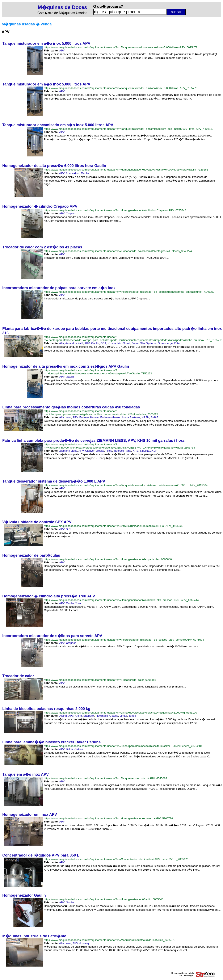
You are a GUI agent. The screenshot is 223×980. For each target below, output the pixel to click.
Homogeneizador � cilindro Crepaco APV (40, 206)
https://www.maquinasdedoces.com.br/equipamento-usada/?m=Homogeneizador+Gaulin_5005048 (104, 899)
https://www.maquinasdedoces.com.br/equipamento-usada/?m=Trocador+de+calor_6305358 (100, 680)
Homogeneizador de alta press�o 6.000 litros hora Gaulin (54, 166)
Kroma (112, 343)
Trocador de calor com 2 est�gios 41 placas (42, 247)
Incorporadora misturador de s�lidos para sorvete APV (52, 636)
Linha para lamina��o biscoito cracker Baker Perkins (51, 742)
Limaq (123, 716)
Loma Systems (131, 417)
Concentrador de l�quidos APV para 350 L (41, 855)
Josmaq (84, 943)
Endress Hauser (89, 417)
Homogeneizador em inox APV (30, 815)
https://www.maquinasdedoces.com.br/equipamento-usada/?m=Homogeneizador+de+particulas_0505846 (108, 559)
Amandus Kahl (74, 343)
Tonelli (132, 716)
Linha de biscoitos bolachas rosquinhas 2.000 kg (46, 709)
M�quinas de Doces (62, 7)
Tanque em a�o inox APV (26, 774)
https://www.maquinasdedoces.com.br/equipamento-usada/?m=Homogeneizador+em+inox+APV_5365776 (108, 818)
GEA (103, 343)
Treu (78, 603)
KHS (136, 451)
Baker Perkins (74, 749)
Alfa (62, 343)
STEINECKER (149, 451)
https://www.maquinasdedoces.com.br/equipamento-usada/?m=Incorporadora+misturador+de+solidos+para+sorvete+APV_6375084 (124, 640)
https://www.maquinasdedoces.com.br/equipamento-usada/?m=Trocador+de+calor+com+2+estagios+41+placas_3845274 (118, 251)
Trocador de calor (18, 676)
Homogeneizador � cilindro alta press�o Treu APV (49, 596)
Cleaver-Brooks (95, 451)
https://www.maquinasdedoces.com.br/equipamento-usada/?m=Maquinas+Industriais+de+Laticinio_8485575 (110, 940)
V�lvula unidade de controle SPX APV (37, 522)
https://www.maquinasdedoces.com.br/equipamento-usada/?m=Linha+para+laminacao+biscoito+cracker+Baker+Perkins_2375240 (123, 746)
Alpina (63, 716)
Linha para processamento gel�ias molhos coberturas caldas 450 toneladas (71, 407)
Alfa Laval (65, 417)
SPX (69, 529)
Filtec (109, 451)
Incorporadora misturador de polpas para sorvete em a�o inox (59, 288)
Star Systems (148, 343)
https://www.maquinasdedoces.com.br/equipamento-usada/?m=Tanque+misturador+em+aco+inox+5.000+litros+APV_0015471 (121, 47)
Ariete (78, 716)
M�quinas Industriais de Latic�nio (34, 936)
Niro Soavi (124, 343)
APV (62, 51)
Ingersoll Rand (122, 451)
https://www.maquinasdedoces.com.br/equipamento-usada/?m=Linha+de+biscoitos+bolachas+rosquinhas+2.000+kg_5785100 (120, 713)
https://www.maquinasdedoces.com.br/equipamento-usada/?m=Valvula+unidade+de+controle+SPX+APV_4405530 (113, 526)
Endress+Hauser (110, 417)
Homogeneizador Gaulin (24, 895)
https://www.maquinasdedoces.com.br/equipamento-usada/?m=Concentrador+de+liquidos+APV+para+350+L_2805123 (116, 859)
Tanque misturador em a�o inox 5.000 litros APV (46, 43)
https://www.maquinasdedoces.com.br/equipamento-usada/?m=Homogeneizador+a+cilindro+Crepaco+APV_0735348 (115, 210)
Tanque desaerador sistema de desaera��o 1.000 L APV (54, 481)
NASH (145, 417)
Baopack (89, 716)
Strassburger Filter (169, 343)
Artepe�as (73, 173)
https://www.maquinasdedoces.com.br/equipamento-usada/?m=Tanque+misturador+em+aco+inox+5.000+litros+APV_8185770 (121, 88)
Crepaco (71, 213)
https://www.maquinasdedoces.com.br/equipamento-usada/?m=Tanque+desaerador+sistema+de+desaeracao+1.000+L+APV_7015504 (126, 485)
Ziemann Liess (68, 451)
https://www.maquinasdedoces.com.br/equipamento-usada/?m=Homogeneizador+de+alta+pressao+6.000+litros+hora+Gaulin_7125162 (126, 170)
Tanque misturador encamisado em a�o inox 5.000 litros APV (58, 125)
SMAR (155, 417)
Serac (135, 343)
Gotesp (114, 716)
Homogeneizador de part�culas (31, 555)
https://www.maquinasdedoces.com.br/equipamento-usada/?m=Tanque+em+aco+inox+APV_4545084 (105, 778)
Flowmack (102, 716)
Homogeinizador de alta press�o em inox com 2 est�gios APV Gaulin (66, 366)
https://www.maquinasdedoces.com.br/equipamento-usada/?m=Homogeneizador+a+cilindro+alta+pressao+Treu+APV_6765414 (121, 600)
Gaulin (85, 173)
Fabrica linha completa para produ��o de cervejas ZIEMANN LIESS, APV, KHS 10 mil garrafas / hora (93, 441)
